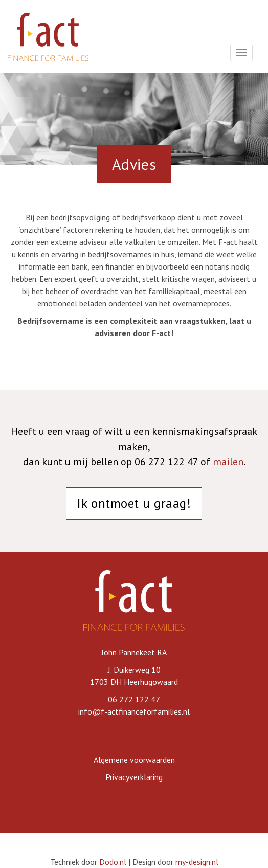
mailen (228, 462)
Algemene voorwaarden (134, 760)
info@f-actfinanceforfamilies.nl (134, 711)
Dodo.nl (113, 862)
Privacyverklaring (134, 777)
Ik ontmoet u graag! (134, 503)
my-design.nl (197, 862)
